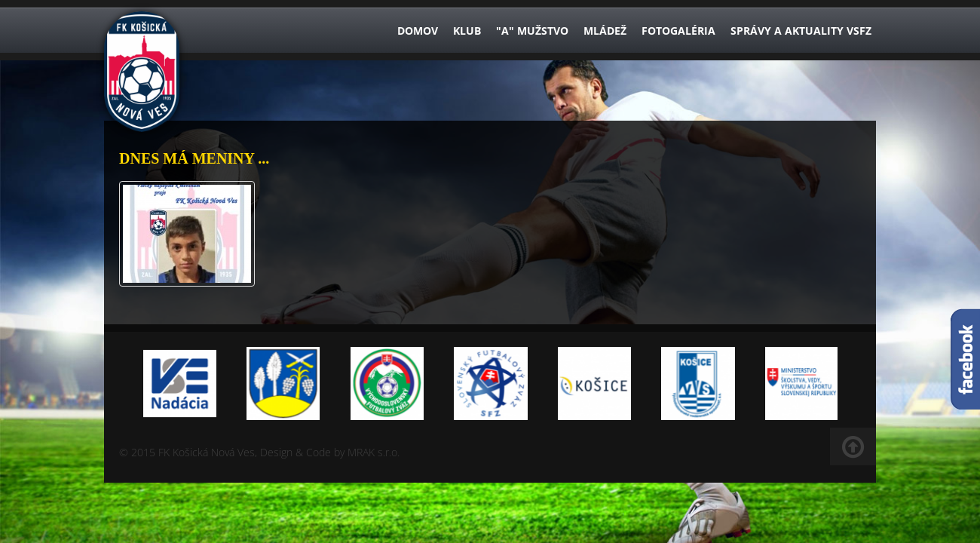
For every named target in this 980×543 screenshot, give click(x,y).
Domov (418, 31)
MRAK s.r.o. (374, 452)
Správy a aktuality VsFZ (801, 31)
